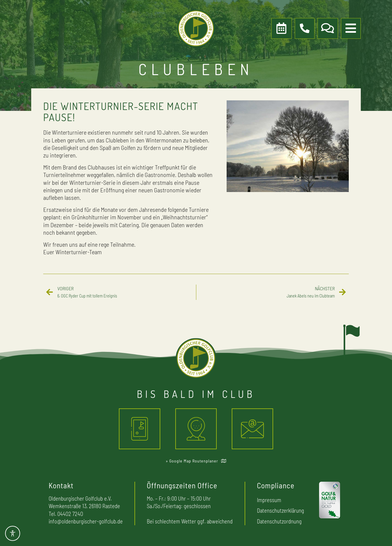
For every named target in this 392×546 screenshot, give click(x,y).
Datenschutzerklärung (280, 510)
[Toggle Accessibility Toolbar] (13, 533)
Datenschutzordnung (279, 521)
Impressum (269, 500)
